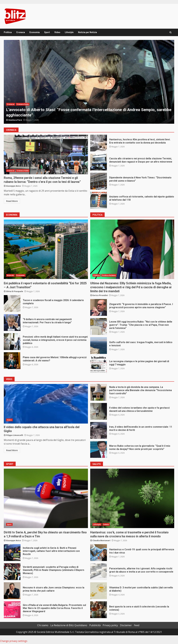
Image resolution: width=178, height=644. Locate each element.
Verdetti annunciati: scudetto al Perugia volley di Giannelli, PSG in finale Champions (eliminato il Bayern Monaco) (12, 572)
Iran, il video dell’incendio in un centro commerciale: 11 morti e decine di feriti (99, 430)
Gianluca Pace (15, 120)
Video (57, 32)
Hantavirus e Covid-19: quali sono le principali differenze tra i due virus (99, 553)
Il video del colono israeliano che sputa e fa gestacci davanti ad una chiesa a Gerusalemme (99, 411)
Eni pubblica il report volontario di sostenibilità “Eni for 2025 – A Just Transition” (46, 249)
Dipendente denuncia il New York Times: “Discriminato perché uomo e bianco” (99, 181)
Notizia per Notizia (87, 32)
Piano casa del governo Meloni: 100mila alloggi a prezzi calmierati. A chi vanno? (12, 361)
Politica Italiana (109, 275)
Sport (47, 32)
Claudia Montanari (101, 540)
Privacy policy (110, 625)
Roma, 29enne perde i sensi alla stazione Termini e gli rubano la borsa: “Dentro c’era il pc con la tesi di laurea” (46, 154)
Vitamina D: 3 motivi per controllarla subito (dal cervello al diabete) (99, 591)
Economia (35, 32)
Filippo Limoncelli (15, 435)
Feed (137, 625)
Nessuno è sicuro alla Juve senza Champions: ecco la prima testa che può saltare (12, 591)
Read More (12, 201)
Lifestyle (69, 32)
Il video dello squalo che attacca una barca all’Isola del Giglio (46, 404)
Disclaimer (126, 625)
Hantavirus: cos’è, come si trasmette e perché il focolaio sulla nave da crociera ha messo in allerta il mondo (132, 498)
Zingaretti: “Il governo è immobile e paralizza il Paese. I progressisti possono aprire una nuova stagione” (99, 307)
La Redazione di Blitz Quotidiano (69, 625)
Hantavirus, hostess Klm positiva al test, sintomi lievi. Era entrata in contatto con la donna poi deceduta (99, 143)
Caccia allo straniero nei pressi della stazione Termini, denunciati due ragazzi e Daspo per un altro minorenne (99, 162)
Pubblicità (95, 625)
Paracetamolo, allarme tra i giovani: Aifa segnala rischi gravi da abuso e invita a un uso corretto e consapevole (99, 572)
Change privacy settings (14, 641)
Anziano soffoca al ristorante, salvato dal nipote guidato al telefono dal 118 (99, 200)
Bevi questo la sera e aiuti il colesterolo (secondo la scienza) (99, 610)
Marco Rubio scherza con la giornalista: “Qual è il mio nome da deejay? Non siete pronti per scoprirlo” (99, 449)
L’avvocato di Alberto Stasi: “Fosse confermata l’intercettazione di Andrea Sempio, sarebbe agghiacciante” (89, 82)
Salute (106, 524)
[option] (89, 82)
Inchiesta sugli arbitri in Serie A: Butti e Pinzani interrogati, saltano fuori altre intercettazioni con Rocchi (12, 553)
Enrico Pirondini (100, 295)
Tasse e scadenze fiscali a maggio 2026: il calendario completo (12, 303)
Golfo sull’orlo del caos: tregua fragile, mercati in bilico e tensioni (99, 346)
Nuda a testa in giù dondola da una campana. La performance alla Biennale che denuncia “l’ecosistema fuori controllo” (99, 392)
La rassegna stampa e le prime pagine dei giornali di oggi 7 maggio (99, 365)
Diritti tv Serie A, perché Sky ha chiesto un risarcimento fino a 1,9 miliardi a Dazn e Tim (46, 498)
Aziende (10, 275)
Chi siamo (43, 625)
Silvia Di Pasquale (15, 291)
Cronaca (21, 32)
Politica (8, 32)
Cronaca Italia (23, 104)
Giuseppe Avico (13, 186)
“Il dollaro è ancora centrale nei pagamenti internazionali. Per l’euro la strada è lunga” (12, 323)
